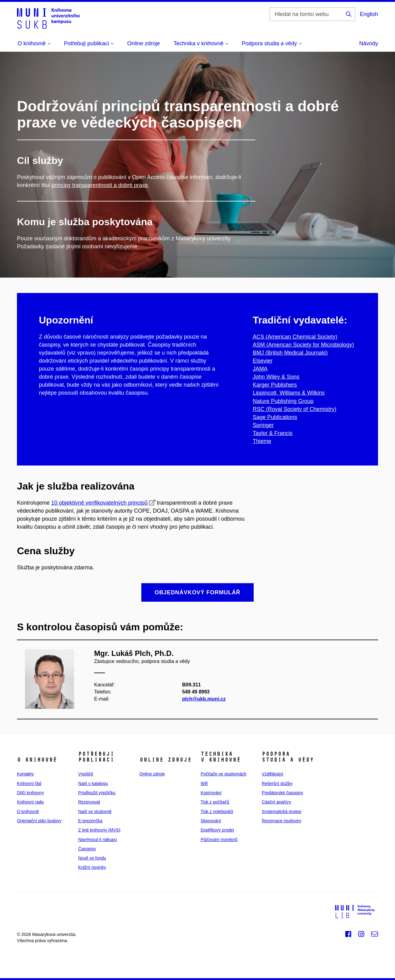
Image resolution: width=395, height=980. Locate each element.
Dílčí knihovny (30, 793)
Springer (263, 425)
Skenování (211, 821)
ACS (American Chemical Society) (295, 337)
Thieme (262, 441)
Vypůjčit (86, 774)
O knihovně (28, 811)
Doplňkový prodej (217, 830)
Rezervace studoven (281, 821)
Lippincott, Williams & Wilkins (289, 393)
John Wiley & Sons (276, 377)
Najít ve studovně (95, 811)
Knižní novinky (92, 867)
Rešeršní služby (277, 783)
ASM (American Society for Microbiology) (303, 345)
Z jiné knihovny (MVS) (99, 830)
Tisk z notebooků (217, 811)
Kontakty (25, 774)
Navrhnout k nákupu (97, 840)
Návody (369, 43)
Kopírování (211, 793)
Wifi (204, 783)
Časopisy (87, 849)
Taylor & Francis (273, 433)
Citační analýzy (276, 802)
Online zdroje (143, 43)
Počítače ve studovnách (224, 774)
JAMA (260, 369)
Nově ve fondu (92, 858)
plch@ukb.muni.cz (204, 699)
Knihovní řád (29, 783)
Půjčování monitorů (219, 840)
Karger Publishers (275, 385)
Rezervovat (89, 802)
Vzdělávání (272, 774)
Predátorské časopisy (282, 793)
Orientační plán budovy (39, 821)
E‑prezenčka (90, 821)
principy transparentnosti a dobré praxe (100, 185)
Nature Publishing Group (283, 401)
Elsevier (263, 361)
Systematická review (281, 811)
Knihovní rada (30, 802)
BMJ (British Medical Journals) (290, 353)
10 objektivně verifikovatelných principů (99, 503)
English (369, 14)
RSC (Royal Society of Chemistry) (295, 409)
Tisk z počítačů (215, 802)
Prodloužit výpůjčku (97, 793)
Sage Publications (275, 417)
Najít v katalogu (93, 783)
